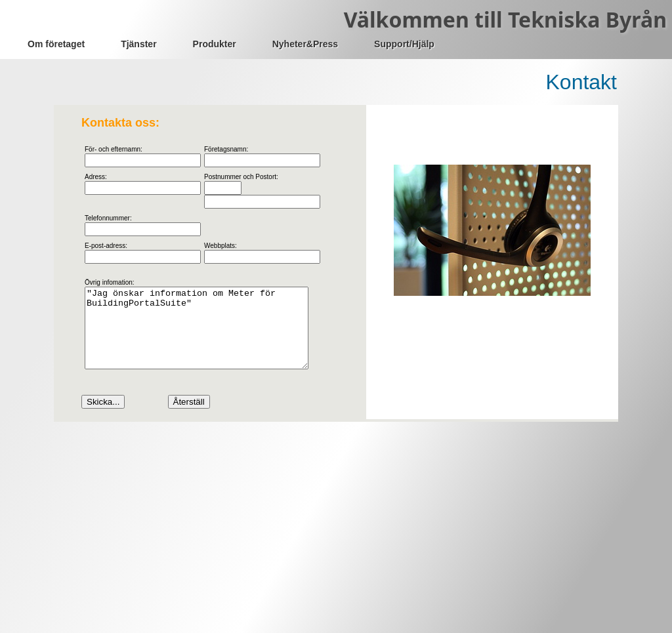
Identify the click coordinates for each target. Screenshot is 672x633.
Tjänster (138, 44)
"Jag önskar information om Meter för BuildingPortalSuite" (210, 336)
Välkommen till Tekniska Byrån (505, 19)
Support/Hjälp (404, 44)
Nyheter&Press (305, 44)
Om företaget (56, 44)
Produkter (215, 44)
